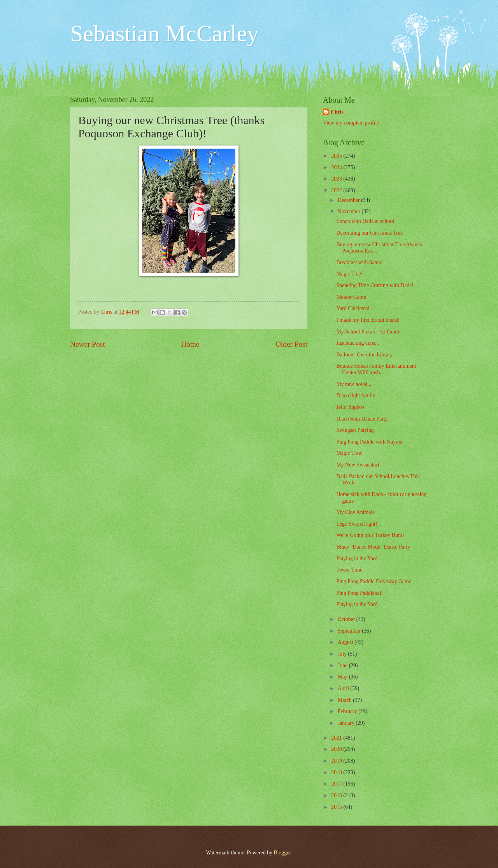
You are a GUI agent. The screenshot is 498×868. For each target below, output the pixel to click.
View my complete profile (351, 123)
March (345, 700)
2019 (337, 761)
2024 (337, 167)
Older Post (291, 344)
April (344, 688)
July (343, 654)
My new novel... (354, 384)
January (347, 723)
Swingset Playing (355, 430)
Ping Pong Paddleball (359, 593)
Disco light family (356, 395)
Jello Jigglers (350, 407)
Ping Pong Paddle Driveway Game (373, 581)
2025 (337, 156)
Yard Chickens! (353, 308)
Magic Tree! (349, 274)
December (349, 200)
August (346, 642)
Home (190, 344)
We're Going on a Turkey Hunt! (370, 535)
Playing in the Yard (357, 559)
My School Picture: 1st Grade (368, 332)
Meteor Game (351, 297)
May (343, 677)
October (347, 619)
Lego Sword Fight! (357, 524)
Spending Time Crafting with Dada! (375, 285)
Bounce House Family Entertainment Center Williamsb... (376, 369)
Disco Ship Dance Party (362, 419)
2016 (337, 795)
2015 (337, 807)
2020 (337, 749)
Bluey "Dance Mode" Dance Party (373, 547)
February (348, 711)
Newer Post (88, 344)
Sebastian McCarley (164, 33)
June (343, 665)
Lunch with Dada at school (365, 221)
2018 (337, 772)
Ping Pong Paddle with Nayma (369, 442)
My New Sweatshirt (358, 465)
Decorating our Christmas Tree (369, 233)
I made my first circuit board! (368, 320)
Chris (337, 112)
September (350, 631)
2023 (337, 179)
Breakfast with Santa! (359, 262)
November (350, 211)
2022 (337, 190)
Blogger (282, 853)
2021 (337, 738)
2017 (337, 784)
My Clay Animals (355, 512)
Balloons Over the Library (364, 355)
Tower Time (349, 570)
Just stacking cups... (358, 343)
